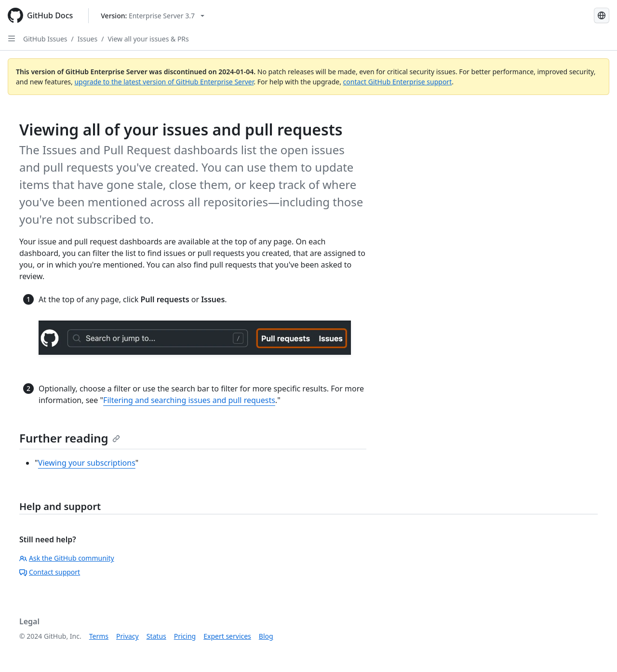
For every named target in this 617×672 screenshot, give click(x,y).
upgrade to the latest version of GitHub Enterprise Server (164, 82)
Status (156, 636)
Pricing (185, 636)
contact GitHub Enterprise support (398, 82)
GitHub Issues (45, 39)
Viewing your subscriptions (87, 463)
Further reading (70, 438)
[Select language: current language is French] (602, 15)
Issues (87, 39)
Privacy (127, 636)
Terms (99, 636)
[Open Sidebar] (12, 39)
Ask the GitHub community (67, 558)
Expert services (227, 636)
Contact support (50, 572)
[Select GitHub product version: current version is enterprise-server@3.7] (153, 16)
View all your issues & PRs (148, 39)
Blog (266, 636)
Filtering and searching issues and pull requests (189, 400)
